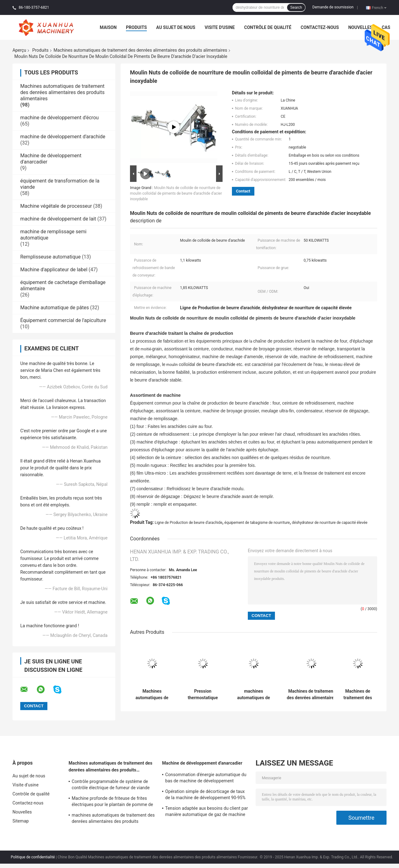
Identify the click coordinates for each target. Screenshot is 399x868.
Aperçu (19, 50)
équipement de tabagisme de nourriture (257, 523)
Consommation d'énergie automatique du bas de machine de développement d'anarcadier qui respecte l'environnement (206, 779)
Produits (136, 27)
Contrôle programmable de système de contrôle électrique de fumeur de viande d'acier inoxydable (111, 785)
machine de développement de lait (58, 219)
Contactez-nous (320, 27)
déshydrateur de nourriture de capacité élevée (329, 523)
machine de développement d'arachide (63, 137)
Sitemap (21, 821)
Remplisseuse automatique (50, 257)
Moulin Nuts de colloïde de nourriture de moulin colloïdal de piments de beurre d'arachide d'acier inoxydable (176, 193)
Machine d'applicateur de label (54, 270)
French (379, 7)
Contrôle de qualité (268, 27)
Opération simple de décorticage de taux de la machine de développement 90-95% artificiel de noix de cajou (205, 795)
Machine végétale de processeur (56, 206)
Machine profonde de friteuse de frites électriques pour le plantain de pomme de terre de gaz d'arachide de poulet (112, 802)
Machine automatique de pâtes (55, 308)
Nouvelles (360, 27)
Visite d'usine (220, 27)
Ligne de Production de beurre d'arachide (188, 523)
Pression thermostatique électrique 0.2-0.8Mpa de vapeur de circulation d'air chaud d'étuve (203, 695)
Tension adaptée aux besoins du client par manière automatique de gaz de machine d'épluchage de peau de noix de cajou (207, 812)
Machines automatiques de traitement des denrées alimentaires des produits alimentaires (140, 50)
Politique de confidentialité (33, 857)
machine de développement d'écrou (60, 118)
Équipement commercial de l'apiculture (63, 320)
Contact (243, 191)
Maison (108, 27)
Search (296, 7)
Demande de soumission (333, 7)
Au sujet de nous (176, 27)
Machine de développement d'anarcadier (202, 763)
